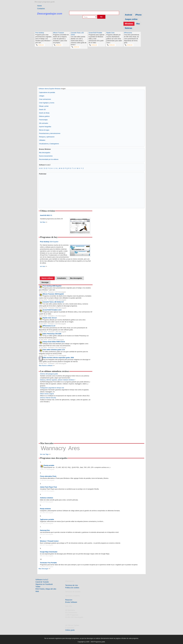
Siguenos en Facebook (44, 584)
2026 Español (49, 242)
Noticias (128, 28)
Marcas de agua (44, 130)
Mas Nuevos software (46, 366)
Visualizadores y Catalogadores (49, 144)
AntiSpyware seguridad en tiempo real (52, 388)
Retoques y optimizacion (47, 137)
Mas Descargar (43, 569)
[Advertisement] (91, 69)
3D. (46, 215)
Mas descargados (45, 153)
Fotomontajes (43, 120)
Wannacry (53, 448)
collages (42, 96)
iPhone (138, 15)
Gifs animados (44, 123)
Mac (138, 24)
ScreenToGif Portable (95, 33)
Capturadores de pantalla (47, 93)
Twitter (38, 587)
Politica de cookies (72, 588)
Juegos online (131, 19)
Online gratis (70, 630)
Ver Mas (43, 222)
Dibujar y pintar (44, 106)
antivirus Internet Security (48, 398)
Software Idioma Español (46, 89)
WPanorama (128, 33)
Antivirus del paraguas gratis (49, 374)
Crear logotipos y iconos (47, 103)
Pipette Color (110, 33)
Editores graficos (44, 116)
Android (128, 15)
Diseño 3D (42, 110)
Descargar (45, 282)
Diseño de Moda (44, 113)
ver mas (42, 266)
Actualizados (62, 278)
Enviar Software (71, 602)
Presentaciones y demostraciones (50, 133)
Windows (129, 24)
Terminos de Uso (72, 585)
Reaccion (69, 600)
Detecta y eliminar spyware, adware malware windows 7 (58, 380)
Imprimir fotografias (45, 127)
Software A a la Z (42, 580)
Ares (74, 448)
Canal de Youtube (42, 582)
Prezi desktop (40, 33)
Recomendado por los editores (49, 159)
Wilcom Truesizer (59, 33)
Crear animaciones (45, 99)
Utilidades (42, 140)
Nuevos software (47, 278)
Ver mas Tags (44, 454)
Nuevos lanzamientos (46, 156)
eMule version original (47, 394)
